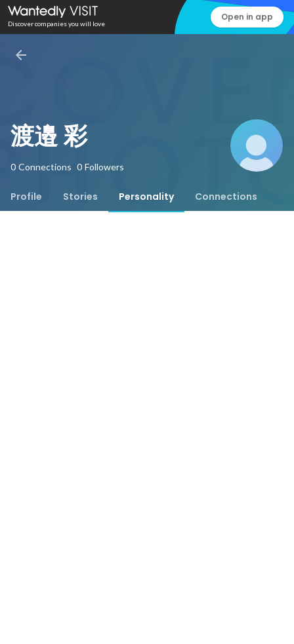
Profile (26, 197)
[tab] (26, 197)
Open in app (247, 17)
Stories (80, 197)
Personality (146, 197)
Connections (226, 197)
